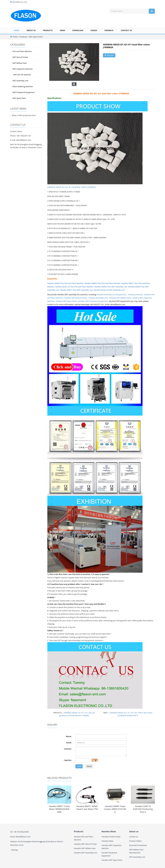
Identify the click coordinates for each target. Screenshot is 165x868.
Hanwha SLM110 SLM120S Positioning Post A (143, 809)
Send (79, 766)
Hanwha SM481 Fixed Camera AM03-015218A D (115, 809)
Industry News (108, 841)
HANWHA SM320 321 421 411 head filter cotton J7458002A (72, 187)
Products (48, 30)
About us (31, 30)
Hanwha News (109, 832)
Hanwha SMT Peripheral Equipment (93, 301)
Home (17, 30)
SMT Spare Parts (36, 37)
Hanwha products (135, 295)
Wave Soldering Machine (23, 86)
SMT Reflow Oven (20, 63)
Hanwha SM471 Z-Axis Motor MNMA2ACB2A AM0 (59, 809)
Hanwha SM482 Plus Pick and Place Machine (102, 283)
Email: (69, 743)
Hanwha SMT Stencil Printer (76, 298)
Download (78, 30)
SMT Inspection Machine (23, 69)
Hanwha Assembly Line (98, 298)
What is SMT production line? (24, 115)
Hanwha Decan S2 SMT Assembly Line (109, 290)
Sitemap (14, 850)
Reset (89, 766)
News (62, 30)
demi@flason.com (20, 2)
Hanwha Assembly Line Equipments (112, 295)
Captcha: (68, 760)
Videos (94, 30)
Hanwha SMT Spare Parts (66, 301)
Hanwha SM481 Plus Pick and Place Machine (65, 283)
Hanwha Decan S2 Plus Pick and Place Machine (74, 287)
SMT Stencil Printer (20, 57)
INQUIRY (109, 55)
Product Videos (135, 841)
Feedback (109, 30)
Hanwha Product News (111, 837)
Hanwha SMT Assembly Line (86, 853)
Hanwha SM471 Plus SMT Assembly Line (76, 290)
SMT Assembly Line (20, 81)
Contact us (126, 30)
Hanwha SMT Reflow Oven (120, 298)
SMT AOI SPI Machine (22, 75)
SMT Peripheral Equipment (23, 92)
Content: (68, 749)
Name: (69, 736)
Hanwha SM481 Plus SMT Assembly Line (111, 287)
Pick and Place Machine (22, 51)
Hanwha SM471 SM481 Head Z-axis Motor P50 (87, 808)
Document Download (138, 845)
